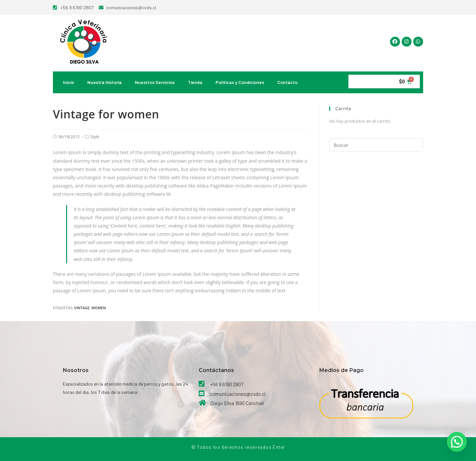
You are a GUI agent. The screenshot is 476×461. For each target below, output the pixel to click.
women (99, 308)
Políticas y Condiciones (240, 82)
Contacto (287, 82)
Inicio (68, 82)
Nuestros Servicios (155, 82)
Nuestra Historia (104, 82)
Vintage (82, 308)
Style (95, 137)
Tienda (195, 82)
